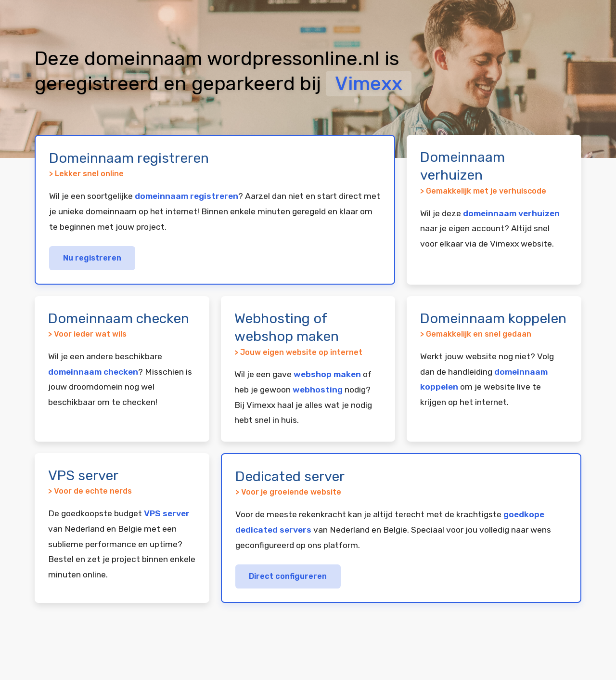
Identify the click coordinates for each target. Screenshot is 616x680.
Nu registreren (92, 258)
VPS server (167, 513)
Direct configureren (288, 576)
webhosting (318, 390)
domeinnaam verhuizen (511, 213)
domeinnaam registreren (186, 196)
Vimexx (369, 84)
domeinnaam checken (93, 372)
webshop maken (327, 374)
